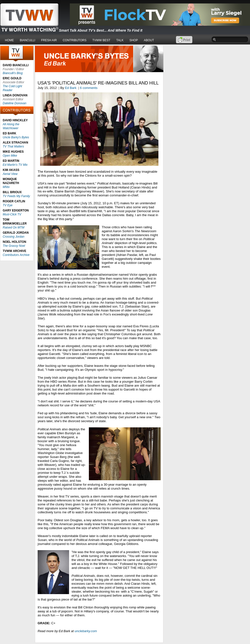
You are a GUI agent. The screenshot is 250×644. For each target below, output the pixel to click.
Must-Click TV (12, 214)
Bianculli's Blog (13, 73)
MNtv (6, 187)
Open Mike (10, 156)
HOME (9, 40)
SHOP (134, 40)
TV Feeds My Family (16, 196)
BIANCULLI (27, 40)
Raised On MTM (13, 228)
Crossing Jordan (13, 237)
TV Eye (8, 205)
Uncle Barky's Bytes (16, 137)
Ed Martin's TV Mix (15, 165)
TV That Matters (13, 146)
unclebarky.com (86, 631)
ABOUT (149, 40)
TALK (120, 40)
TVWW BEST (101, 40)
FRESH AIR (49, 40)
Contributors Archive (16, 255)
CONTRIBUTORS (75, 40)
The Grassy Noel (14, 246)
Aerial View (10, 174)
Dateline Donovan (14, 103)
